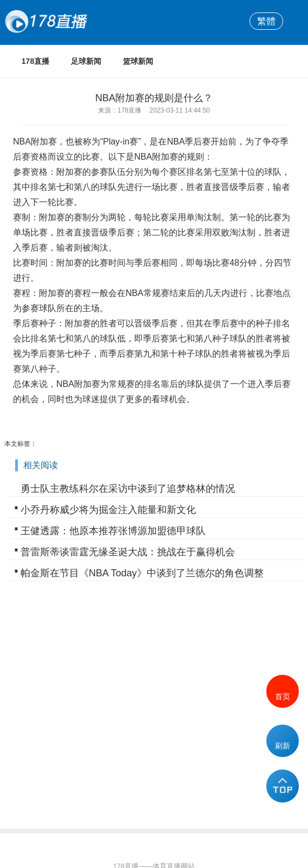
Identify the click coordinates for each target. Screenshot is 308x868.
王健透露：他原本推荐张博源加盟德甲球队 (113, 531)
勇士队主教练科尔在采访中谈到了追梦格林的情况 (128, 489)
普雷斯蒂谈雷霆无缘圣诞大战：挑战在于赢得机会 (128, 552)
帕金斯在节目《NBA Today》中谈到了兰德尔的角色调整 (142, 573)
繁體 (266, 21)
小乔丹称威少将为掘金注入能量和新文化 (108, 510)
